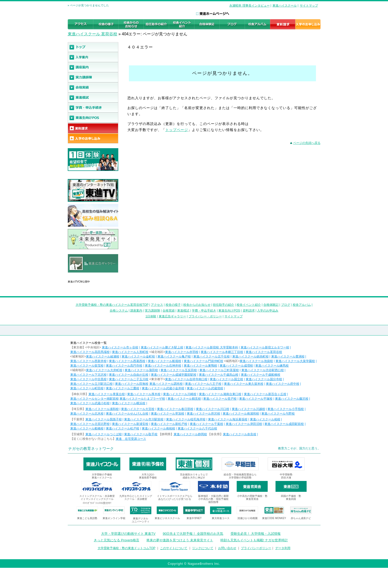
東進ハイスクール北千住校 (212, 356)
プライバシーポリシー (256, 548)
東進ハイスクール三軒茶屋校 (219, 370)
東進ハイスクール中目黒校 (88, 379)
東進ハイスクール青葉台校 (107, 394)
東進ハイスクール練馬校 (272, 366)
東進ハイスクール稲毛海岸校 (186, 419)
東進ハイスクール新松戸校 (169, 424)
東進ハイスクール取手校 (141, 434)
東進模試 (183, 311)
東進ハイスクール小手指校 (286, 409)
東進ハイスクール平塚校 (256, 399)
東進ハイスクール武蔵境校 (205, 388)
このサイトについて (174, 548)
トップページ (177, 130)
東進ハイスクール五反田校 (179, 370)
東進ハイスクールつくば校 (104, 434)
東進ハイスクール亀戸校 (174, 356)
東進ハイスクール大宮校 (138, 409)
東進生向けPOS (229, 311)
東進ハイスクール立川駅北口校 (92, 384)
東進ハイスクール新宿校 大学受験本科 (212, 347)
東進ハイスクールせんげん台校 (127, 414)
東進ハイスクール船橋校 (87, 428)
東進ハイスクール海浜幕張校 (228, 419)
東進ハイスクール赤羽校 (182, 352)
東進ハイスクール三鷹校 (123, 388)
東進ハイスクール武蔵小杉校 (90, 403)
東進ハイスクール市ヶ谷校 (120, 347)
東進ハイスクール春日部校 (175, 409)
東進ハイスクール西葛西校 (127, 361)
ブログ (286, 305)
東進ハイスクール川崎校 (180, 394)
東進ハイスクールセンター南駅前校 (95, 399)
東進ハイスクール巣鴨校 (200, 366)
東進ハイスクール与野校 (278, 414)
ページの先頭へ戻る (307, 143)
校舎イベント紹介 (249, 305)
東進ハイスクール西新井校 (88, 361)
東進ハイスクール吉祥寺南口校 (186, 379)
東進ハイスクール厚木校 (144, 394)
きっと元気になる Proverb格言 (117, 540)
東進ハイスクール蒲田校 (141, 370)
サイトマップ (309, 6)
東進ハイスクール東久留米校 (244, 384)
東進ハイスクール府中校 (283, 384)
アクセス (157, 305)
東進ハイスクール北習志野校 (90, 424)
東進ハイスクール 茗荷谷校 (93, 34)
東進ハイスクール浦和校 (102, 409)
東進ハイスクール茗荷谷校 (264, 352)
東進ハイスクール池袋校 (256, 361)
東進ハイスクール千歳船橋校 (261, 375)
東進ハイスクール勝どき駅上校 (162, 347)
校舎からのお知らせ (197, 305)
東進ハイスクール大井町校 (104, 370)
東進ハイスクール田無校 (132, 384)
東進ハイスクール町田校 (87, 388)
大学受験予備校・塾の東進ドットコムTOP (126, 548)
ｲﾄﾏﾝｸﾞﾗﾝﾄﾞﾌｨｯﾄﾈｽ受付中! (97, 503)
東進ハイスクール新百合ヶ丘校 (265, 394)
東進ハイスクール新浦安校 (130, 424)
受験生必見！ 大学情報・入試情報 (256, 534)
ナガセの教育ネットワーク (91, 449)
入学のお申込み (268, 311)
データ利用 (283, 548)
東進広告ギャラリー (82, 275)
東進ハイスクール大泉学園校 (295, 361)
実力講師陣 (152, 311)
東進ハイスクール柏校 (265, 419)
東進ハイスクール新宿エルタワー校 (265, 347)
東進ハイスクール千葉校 (207, 424)
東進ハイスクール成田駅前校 (284, 424)
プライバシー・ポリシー (205, 316)
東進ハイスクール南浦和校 (241, 414)
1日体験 (151, 316)
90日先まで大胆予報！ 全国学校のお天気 (193, 534)
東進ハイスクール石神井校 (163, 366)
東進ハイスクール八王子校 (203, 384)
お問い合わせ (227, 548)
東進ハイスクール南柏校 (158, 428)
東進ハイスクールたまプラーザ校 (142, 399)
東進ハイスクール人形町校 (130, 352)
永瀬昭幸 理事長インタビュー (249, 6)
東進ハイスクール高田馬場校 (90, 352)
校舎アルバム (302, 305)
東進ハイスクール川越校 (248, 409)
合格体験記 (271, 305)
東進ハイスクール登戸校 (220, 399)
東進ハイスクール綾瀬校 (103, 356)
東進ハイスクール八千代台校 (197, 428)
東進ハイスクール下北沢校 (88, 375)
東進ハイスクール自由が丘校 (129, 375)
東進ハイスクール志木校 (87, 414)
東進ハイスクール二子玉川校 (129, 379)
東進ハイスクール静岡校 (190, 434)
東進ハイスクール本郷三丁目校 (222, 352)
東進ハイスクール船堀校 (165, 361)
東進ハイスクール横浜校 (129, 403)
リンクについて (203, 548)
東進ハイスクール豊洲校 (288, 356)
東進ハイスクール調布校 (166, 384)
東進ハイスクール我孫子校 (104, 419)
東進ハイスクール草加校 (168, 414)
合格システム (119, 311)
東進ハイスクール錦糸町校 (250, 356)
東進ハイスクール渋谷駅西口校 (263, 370)
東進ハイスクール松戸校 (123, 428)
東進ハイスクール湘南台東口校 (220, 394)
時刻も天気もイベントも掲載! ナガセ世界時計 (254, 540)
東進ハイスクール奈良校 (240, 434)
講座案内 (136, 311)
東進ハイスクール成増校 (236, 366)
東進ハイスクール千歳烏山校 (219, 375)
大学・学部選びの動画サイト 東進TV (128, 534)
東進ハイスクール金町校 (138, 356)
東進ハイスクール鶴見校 (184, 399)
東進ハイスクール (285, 6)
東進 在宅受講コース (131, 439)
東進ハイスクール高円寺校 (124, 366)
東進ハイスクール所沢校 (203, 414)
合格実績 (169, 311)
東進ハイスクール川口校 (213, 409)
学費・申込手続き (204, 311)
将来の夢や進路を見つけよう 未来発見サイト (180, 540)
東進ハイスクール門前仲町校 (203, 361)
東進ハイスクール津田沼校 (244, 424)
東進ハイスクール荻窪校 (87, 366)
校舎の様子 (173, 305)
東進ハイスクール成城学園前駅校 (174, 375)
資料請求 (249, 311)
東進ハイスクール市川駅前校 (144, 419)
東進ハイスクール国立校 (226, 379)
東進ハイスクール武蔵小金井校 (163, 388)
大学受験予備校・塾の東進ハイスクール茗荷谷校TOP (112, 305)
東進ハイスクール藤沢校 (292, 399)
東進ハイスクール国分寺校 (264, 379)
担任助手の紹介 (223, 305)
